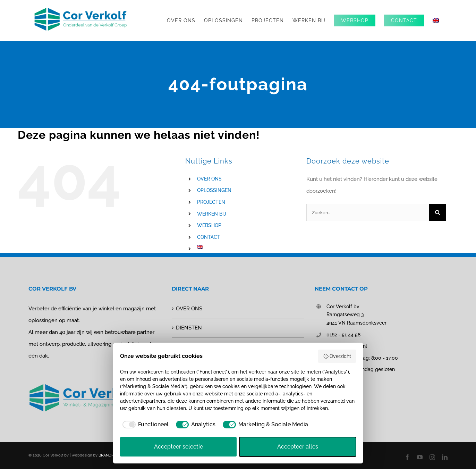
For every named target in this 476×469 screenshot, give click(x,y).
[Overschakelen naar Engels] (436, 20)
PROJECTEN (211, 202)
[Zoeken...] (368, 212)
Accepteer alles (298, 447)
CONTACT (209, 237)
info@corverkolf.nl (347, 346)
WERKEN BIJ (212, 214)
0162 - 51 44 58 (343, 335)
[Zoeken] (437, 212)
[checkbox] (144, 425)
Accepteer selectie (178, 447)
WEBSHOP (209, 225)
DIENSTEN (189, 328)
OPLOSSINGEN (214, 190)
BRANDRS (107, 455)
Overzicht (337, 356)
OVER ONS (209, 179)
